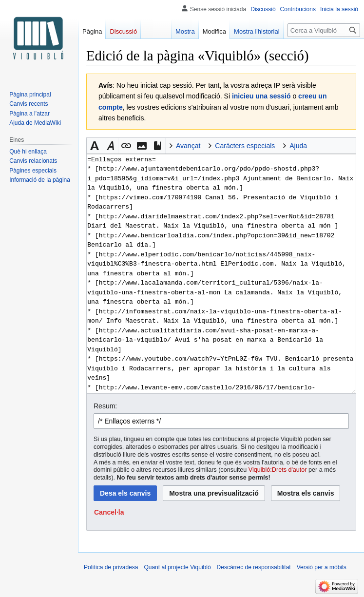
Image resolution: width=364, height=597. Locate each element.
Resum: (105, 406)
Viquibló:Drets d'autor (278, 470)
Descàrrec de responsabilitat (254, 567)
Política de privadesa (111, 567)
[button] (95, 146)
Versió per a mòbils (322, 567)
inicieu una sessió (261, 96)
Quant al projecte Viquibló (177, 567)
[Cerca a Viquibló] (324, 30)
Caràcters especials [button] (245, 146)
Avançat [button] (188, 146)
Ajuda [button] (298, 146)
